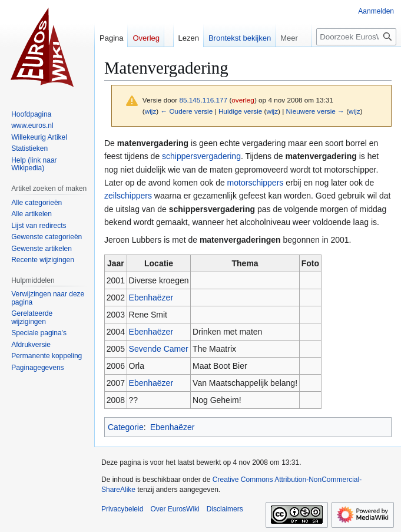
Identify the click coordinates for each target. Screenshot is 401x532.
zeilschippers (128, 196)
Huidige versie (240, 111)
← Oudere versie (186, 111)
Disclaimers (225, 509)
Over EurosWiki (175, 509)
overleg (243, 100)
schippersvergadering (201, 156)
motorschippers (256, 183)
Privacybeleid (122, 509)
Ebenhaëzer (151, 298)
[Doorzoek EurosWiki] (356, 37)
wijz (151, 111)
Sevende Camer (159, 349)
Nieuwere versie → (315, 111)
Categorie (126, 427)
